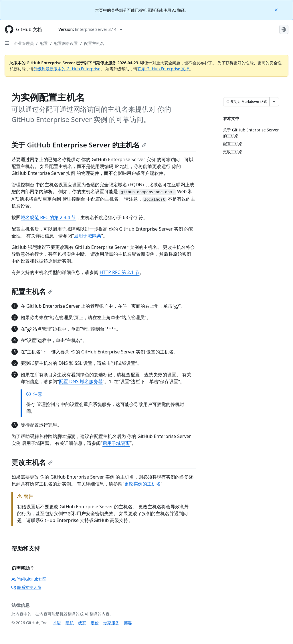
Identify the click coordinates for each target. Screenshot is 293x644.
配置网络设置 (66, 43)
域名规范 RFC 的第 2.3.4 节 (48, 217)
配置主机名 (94, 43)
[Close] (277, 9)
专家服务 (111, 623)
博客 (128, 623)
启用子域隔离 (88, 236)
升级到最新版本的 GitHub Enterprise (67, 69)
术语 (57, 623)
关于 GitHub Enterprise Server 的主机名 (79, 145)
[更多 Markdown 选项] (274, 102)
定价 (95, 623)
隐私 (70, 623)
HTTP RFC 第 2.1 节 (119, 272)
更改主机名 (32, 462)
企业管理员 (24, 43)
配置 (44, 43)
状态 (82, 623)
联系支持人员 (26, 587)
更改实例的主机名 (142, 484)
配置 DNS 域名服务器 (81, 381)
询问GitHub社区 (29, 579)
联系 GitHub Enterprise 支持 (163, 69)
